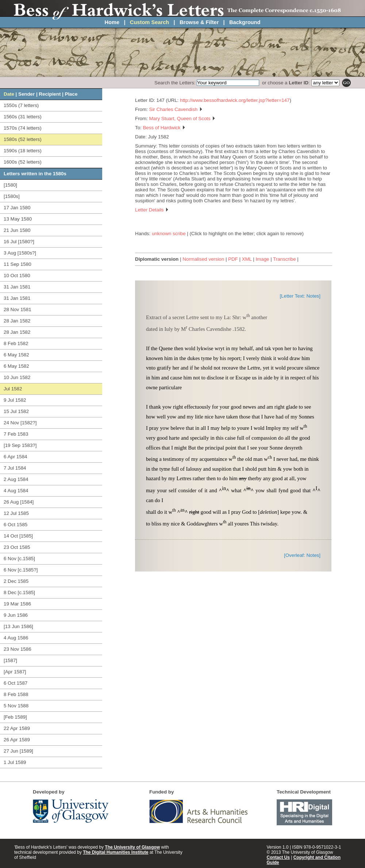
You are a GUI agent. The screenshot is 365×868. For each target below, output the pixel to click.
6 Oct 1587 (16, 683)
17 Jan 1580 (17, 208)
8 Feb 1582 (16, 343)
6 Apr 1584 (15, 457)
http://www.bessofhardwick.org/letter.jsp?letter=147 (235, 100)
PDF (233, 259)
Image (262, 259)
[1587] (10, 660)
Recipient (50, 94)
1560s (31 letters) (23, 117)
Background (245, 22)
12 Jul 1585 (16, 513)
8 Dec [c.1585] (19, 592)
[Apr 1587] (15, 672)
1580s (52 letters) (23, 139)
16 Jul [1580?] (19, 242)
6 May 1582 (16, 355)
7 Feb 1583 (16, 434)
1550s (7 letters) (21, 105)
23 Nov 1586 (18, 649)
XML (247, 259)
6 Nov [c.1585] (19, 559)
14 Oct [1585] (18, 536)
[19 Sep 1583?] (20, 445)
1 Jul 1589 (15, 762)
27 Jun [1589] (18, 751)
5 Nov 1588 (16, 706)
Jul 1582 (13, 389)
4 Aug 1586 (16, 638)
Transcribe (284, 259)
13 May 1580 (18, 219)
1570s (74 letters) (23, 128)
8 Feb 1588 (16, 694)
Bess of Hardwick (164, 128)
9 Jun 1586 (16, 615)
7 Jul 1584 (15, 468)
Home (112, 22)
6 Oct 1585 (16, 525)
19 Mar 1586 (17, 604)
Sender (26, 94)
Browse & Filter (199, 22)
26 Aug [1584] (19, 502)
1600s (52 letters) (23, 162)
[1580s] (12, 196)
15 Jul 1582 (16, 411)
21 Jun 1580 (17, 230)
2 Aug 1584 (16, 479)
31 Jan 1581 (17, 287)
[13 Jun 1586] (18, 626)
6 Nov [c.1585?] (21, 570)
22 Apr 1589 (17, 728)
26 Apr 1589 (17, 740)
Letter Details (152, 210)
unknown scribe (169, 234)
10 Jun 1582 (17, 377)
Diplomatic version (157, 259)
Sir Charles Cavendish (176, 109)
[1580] (10, 185)
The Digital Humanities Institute (116, 852)
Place (71, 94)
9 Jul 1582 (15, 400)
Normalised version (203, 259)
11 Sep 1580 (18, 264)
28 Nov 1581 (18, 309)
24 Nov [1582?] (20, 423)
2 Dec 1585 (16, 581)
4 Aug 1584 (16, 491)
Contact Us (278, 857)
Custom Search (150, 22)
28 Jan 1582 (17, 321)
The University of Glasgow (132, 847)
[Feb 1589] (15, 717)
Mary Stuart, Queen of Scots (182, 118)
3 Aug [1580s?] (20, 253)
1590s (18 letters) (23, 151)
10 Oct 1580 (17, 276)
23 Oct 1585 (17, 547)
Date (9, 94)
